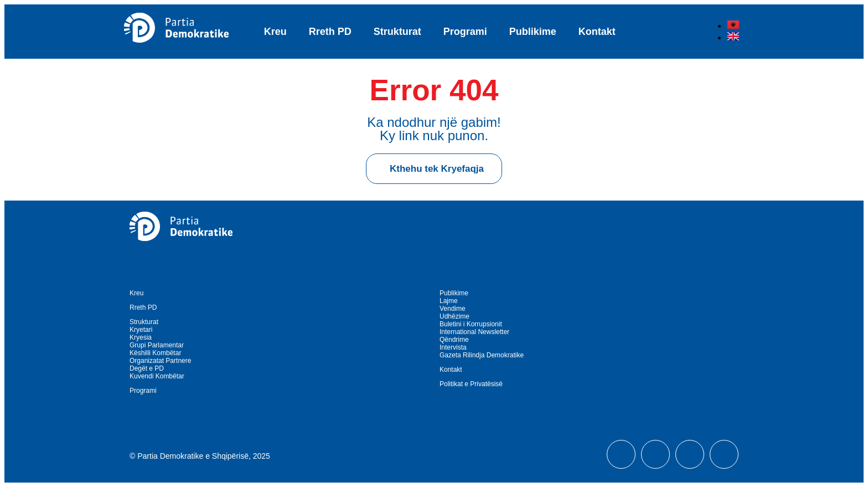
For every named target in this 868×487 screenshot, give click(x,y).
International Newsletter (474, 332)
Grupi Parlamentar (157, 345)
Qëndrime (454, 340)
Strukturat (397, 32)
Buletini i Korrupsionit (471, 324)
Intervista (453, 347)
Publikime (533, 32)
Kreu (275, 32)
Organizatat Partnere (160, 361)
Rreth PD (330, 32)
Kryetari (141, 330)
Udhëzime (454, 316)
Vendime (453, 309)
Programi (465, 32)
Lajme (449, 301)
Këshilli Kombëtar (155, 353)
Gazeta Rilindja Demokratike (482, 355)
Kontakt (597, 32)
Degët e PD (147, 368)
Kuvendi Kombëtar (157, 376)
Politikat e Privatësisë (471, 384)
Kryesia (141, 337)
